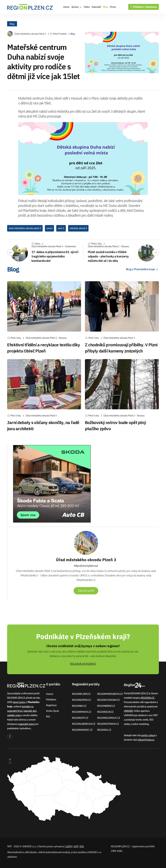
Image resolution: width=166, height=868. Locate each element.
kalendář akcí (30, 711)
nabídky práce (14, 715)
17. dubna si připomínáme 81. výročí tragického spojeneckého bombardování (55, 256)
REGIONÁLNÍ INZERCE (83, 664)
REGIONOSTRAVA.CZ (108, 724)
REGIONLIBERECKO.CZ (84, 724)
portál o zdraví (148, 735)
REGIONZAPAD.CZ (81, 700)
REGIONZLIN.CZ (105, 712)
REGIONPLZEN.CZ (81, 694)
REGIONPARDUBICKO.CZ (110, 694)
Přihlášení (51, 700)
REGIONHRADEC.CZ (82, 730)
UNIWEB (128, 711)
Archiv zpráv (53, 711)
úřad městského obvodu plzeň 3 (25, 228)
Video (87, 7)
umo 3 (61, 228)
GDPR (69, 846)
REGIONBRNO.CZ (106, 706)
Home (66, 7)
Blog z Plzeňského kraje (142, 269)
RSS (48, 717)
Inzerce (50, 694)
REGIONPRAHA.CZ (82, 712)
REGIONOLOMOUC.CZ (109, 718)
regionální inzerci (27, 724)
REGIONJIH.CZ (79, 706)
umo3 (49, 228)
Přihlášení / (138, 7)
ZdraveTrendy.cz (146, 740)
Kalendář (96, 7)
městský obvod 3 (78, 228)
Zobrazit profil (86, 591)
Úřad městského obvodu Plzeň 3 (30, 34)
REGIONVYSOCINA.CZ (108, 700)
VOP (76, 846)
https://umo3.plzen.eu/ (86, 566)
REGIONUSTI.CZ (80, 718)
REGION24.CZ (104, 730)
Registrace (151, 7)
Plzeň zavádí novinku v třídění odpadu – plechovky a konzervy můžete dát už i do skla (108, 256)
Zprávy (77, 7)
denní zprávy (19, 702)
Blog (105, 7)
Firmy (113, 7)
